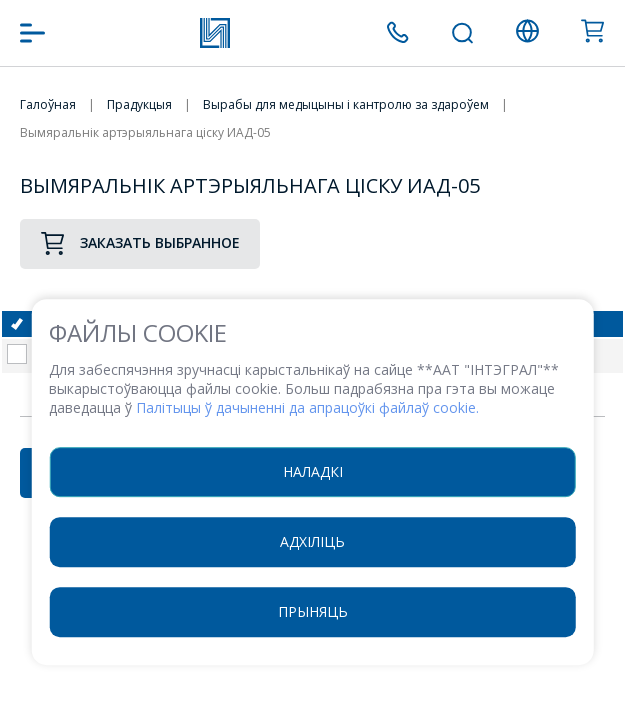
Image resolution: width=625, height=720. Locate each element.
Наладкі (313, 471)
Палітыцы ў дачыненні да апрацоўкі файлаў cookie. (307, 407)
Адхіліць (312, 541)
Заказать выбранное (140, 243)
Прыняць (313, 611)
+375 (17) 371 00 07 (397, 32)
